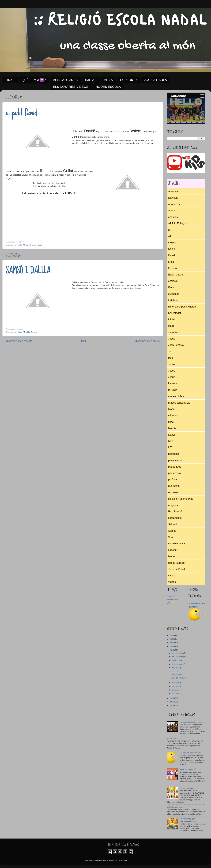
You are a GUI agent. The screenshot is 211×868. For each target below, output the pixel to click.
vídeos (39, 245)
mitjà (34, 245)
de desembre (178, 653)
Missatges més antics (147, 341)
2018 (172, 698)
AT (24, 245)
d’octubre (176, 660)
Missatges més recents (19, 341)
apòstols (173, 217)
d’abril (175, 683)
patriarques (175, 467)
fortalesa (173, 300)
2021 (172, 643)
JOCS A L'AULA (156, 80)
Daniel (172, 249)
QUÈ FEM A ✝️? (34, 80)
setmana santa (177, 544)
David (28, 245)
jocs (170, 358)
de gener (176, 693)
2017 (172, 702)
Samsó (34, 332)
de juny (175, 668)
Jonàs (172, 364)
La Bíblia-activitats (174, 807)
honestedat (175, 313)
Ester (171, 288)
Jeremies (173, 332)
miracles (173, 415)
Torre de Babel (177, 569)
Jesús (172, 339)
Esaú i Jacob (176, 275)
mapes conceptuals (179, 403)
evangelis (174, 294)
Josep (172, 371)
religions (173, 505)
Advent (172, 211)
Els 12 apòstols (173, 738)
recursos (173, 492)
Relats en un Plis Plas (181, 499)
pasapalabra (175, 460)
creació (172, 243)
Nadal (172, 435)
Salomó (173, 524)
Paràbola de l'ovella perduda (192, 722)
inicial (171, 320)
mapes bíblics (176, 396)
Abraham (173, 191)
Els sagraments (186, 788)
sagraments (175, 518)
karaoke (173, 383)
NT (170, 447)
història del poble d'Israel (182, 307)
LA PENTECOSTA (187, 819)
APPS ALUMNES (65, 80)
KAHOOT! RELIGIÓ (188, 769)
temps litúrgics (176, 563)
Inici (83, 341)
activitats (18, 245)
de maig (175, 671)
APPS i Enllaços (177, 223)
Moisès (172, 428)
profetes (173, 479)
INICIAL (91, 80)
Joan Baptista (176, 345)
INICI (11, 80)
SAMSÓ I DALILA (28, 270)
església (173, 281)
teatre (171, 556)
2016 (172, 705)
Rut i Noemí (175, 512)
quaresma (174, 486)
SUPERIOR (128, 80)
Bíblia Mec (171, 596)
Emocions (174, 268)
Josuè (172, 377)
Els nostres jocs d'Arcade (190, 753)
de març (175, 686)
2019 (172, 650)
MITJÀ (108, 80)
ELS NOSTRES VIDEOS (71, 87)
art (170, 230)
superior (173, 550)
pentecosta (174, 473)
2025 (172, 635)
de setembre (177, 664)
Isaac (171, 326)
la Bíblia (173, 390)
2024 (172, 639)
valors (172, 576)
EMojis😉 (171, 603)
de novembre (178, 657)
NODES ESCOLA (108, 87)
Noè (171, 441)
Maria (171, 409)
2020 (172, 646)
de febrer (176, 690)
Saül (171, 537)
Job (170, 351)
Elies (171, 262)
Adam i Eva (175, 204)
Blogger (124, 860)
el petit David (21, 112)
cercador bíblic (173, 599)
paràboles (174, 454)
